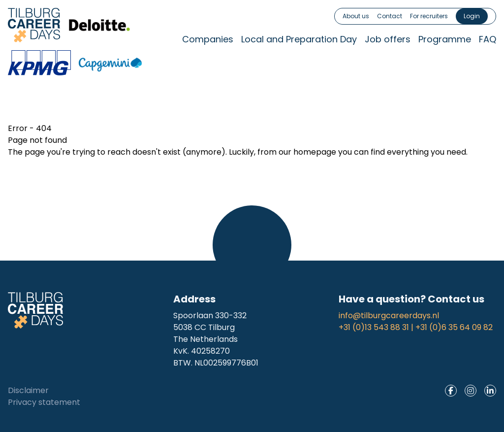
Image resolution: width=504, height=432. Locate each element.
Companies (208, 39)
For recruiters (429, 16)
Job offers (388, 39)
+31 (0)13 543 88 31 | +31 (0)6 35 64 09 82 (416, 327)
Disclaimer (28, 390)
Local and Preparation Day (299, 39)
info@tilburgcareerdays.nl (389, 316)
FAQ (488, 39)
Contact (390, 16)
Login (472, 16)
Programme (445, 39)
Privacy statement (44, 402)
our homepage (307, 152)
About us (356, 16)
